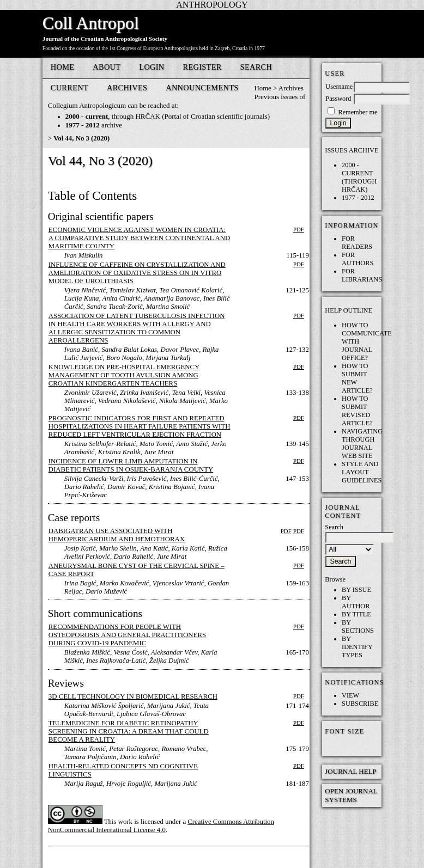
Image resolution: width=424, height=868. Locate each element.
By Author (356, 602)
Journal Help (351, 771)
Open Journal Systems (351, 795)
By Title (356, 614)
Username (339, 87)
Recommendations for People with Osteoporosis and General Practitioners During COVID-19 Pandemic (127, 635)
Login (152, 67)
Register (202, 67)
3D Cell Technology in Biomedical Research (133, 696)
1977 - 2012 (358, 198)
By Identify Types (357, 647)
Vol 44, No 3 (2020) (81, 138)
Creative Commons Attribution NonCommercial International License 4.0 (161, 826)
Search (256, 67)
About (107, 67)
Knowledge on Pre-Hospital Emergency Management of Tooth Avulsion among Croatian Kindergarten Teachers (124, 375)
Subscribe (360, 704)
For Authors (358, 259)
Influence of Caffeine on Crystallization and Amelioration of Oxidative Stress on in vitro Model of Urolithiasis (137, 273)
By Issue (356, 590)
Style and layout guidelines (362, 472)
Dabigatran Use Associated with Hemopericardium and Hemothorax (117, 535)
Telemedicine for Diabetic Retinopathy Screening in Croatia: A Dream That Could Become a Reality (129, 731)
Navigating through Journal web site (362, 444)
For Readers (357, 243)
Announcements (202, 88)
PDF (299, 229)
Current (69, 88)
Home (63, 67)
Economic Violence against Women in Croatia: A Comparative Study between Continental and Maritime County (139, 238)
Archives (127, 88)
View (350, 695)
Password (338, 99)
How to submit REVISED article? (357, 411)
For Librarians (362, 275)
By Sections (358, 626)
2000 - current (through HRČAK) (359, 177)
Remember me (358, 112)
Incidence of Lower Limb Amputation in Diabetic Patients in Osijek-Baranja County (131, 465)
